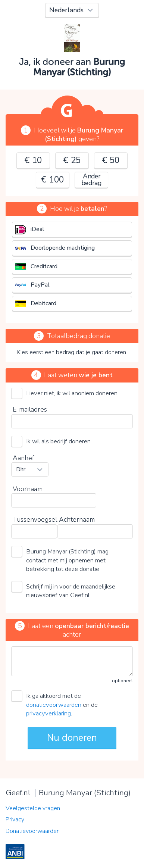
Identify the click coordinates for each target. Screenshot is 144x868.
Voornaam (28, 489)
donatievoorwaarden (54, 705)
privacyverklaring (48, 713)
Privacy (15, 819)
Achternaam (77, 519)
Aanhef (24, 458)
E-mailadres (30, 409)
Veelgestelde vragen (33, 808)
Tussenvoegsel (35, 519)
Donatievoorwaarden (33, 831)
